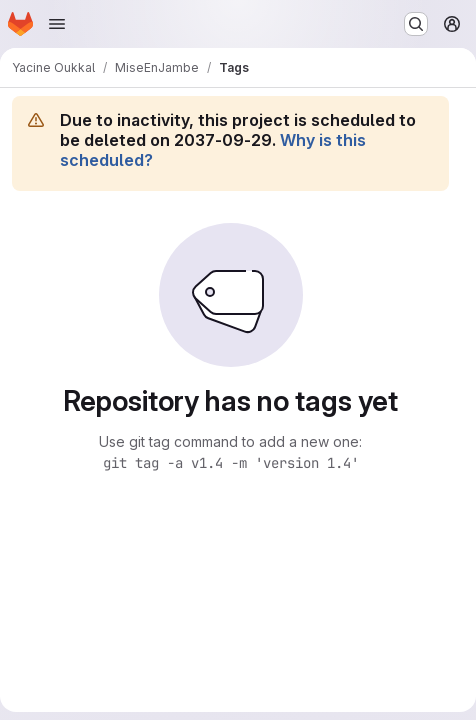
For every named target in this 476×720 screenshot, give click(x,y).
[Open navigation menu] (57, 24)
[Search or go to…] (416, 24)
